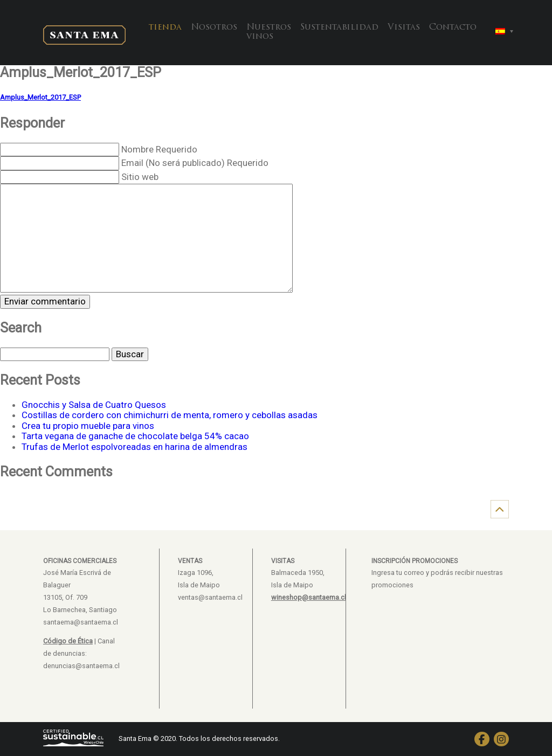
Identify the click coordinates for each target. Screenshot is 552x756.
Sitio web (140, 177)
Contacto (453, 27)
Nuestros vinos (269, 32)
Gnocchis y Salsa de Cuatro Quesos (94, 405)
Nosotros (214, 27)
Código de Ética (68, 641)
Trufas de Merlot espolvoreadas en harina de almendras (134, 447)
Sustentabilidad (339, 27)
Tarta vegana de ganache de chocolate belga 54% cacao (135, 436)
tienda (165, 27)
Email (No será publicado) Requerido (195, 163)
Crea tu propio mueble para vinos (88, 426)
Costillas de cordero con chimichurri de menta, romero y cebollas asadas (170, 415)
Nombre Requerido (159, 149)
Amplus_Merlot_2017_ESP (40, 97)
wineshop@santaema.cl (309, 597)
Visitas (404, 27)
